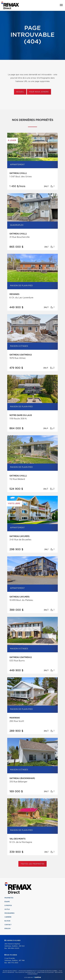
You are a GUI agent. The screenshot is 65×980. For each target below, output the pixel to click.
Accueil (20, 92)
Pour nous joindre (39, 92)
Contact (8, 925)
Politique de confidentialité (25, 972)
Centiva (37, 977)
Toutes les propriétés (33, 864)
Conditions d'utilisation (45, 972)
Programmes (9, 913)
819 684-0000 (14, 948)
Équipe (7, 902)
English (8, 929)
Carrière (8, 917)
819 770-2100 (13, 963)
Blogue (7, 921)
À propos (8, 905)
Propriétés (9, 898)
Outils (7, 909)
